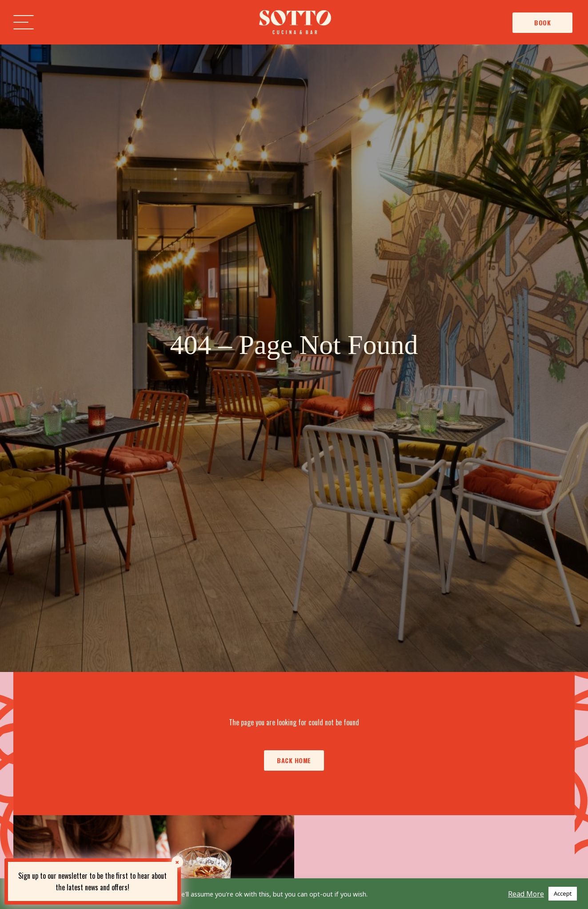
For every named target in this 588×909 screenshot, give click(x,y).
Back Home (294, 760)
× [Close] (177, 862)
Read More (526, 894)
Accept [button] (563, 893)
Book (542, 22)
